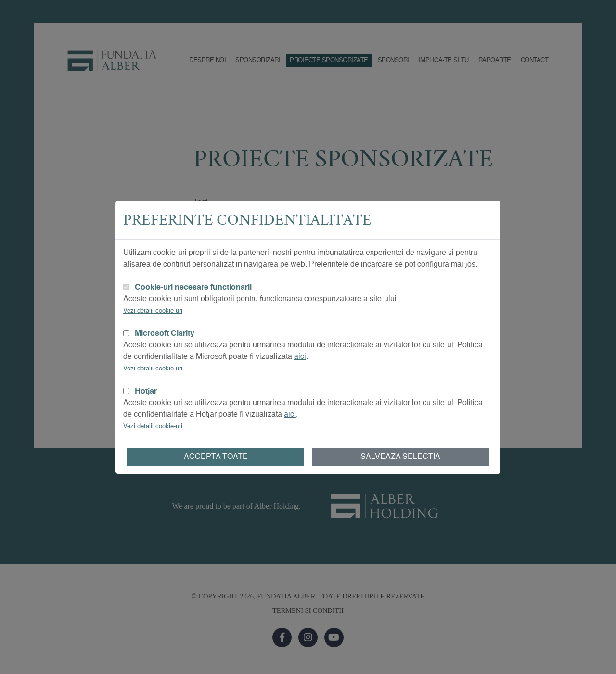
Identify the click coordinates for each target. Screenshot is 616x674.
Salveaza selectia (400, 457)
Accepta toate (216, 457)
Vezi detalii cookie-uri (153, 311)
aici (300, 357)
